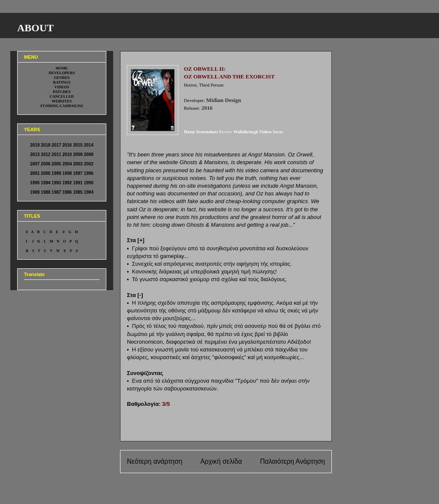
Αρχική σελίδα (221, 461)
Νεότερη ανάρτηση (155, 461)
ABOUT (35, 28)
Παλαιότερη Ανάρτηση (292, 461)
